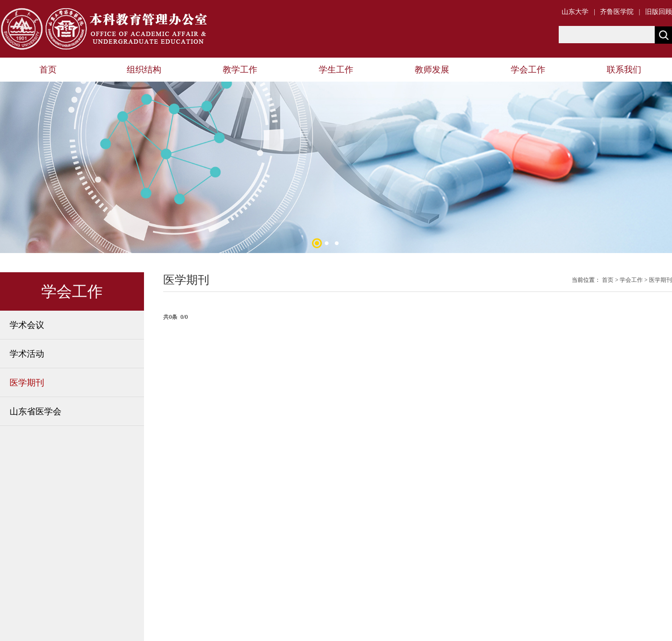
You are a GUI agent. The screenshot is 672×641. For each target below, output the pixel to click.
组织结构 (144, 70)
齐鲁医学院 (617, 12)
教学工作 (240, 70)
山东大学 (575, 12)
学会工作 (528, 70)
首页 (48, 70)
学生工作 (336, 70)
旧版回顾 (659, 12)
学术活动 (27, 354)
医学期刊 (27, 383)
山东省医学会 (36, 411)
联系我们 (624, 70)
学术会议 (27, 325)
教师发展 (432, 70)
